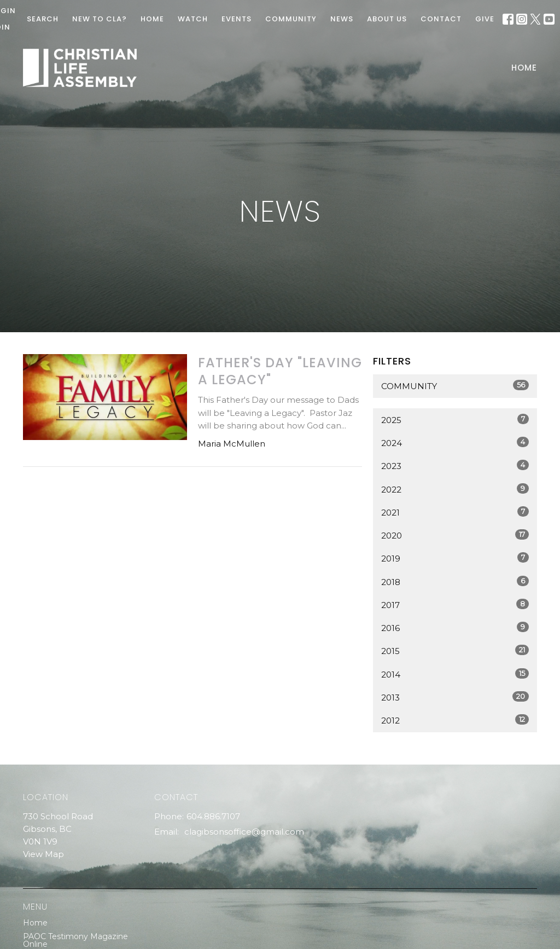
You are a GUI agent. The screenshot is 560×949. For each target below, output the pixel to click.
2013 (455, 697)
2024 (455, 442)
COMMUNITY (291, 19)
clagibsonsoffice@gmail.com (244, 832)
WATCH (193, 19)
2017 (455, 604)
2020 (455, 535)
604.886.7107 (213, 816)
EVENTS (237, 19)
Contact (441, 19)
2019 (455, 558)
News (342, 19)
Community (455, 386)
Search (43, 19)
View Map (43, 854)
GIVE (485, 19)
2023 (455, 465)
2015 (455, 650)
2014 (455, 674)
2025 (455, 419)
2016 (455, 627)
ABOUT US (387, 19)
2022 (455, 489)
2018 (455, 581)
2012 (455, 720)
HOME (152, 19)
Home (524, 68)
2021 (455, 512)
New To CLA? (100, 19)
